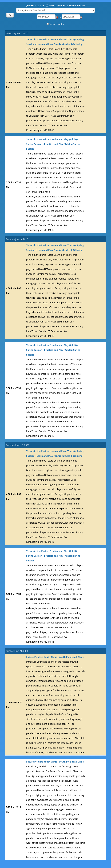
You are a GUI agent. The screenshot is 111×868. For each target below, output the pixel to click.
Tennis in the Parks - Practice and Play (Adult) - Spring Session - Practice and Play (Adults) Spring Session (53, 144)
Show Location (57, 24)
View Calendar (57, 5)
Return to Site (36, 5)
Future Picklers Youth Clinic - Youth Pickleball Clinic (55, 657)
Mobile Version (77, 5)
